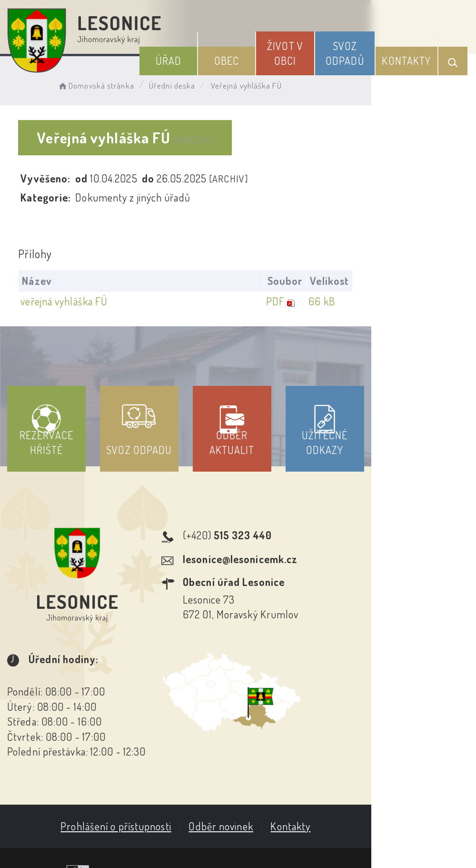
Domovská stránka (108, 84)
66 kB (424, 302)
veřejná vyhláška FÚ (67, 302)
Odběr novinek (273, 767)
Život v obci (307, 49)
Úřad (208, 57)
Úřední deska (184, 84)
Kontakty (412, 57)
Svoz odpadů (358, 49)
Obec (257, 57)
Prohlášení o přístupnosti (168, 767)
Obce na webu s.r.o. (412, 813)
